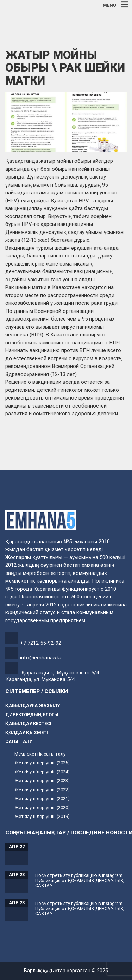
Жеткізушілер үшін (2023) (42, 781)
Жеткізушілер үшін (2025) (42, 763)
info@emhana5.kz (41, 658)
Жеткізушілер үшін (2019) (42, 816)
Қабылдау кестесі (28, 723)
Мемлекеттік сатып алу (40, 754)
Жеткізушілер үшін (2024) (42, 772)
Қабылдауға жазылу (33, 706)
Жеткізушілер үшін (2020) (42, 808)
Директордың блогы (32, 715)
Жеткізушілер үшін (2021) (42, 798)
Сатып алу (19, 741)
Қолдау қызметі (27, 733)
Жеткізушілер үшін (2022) (42, 790)
